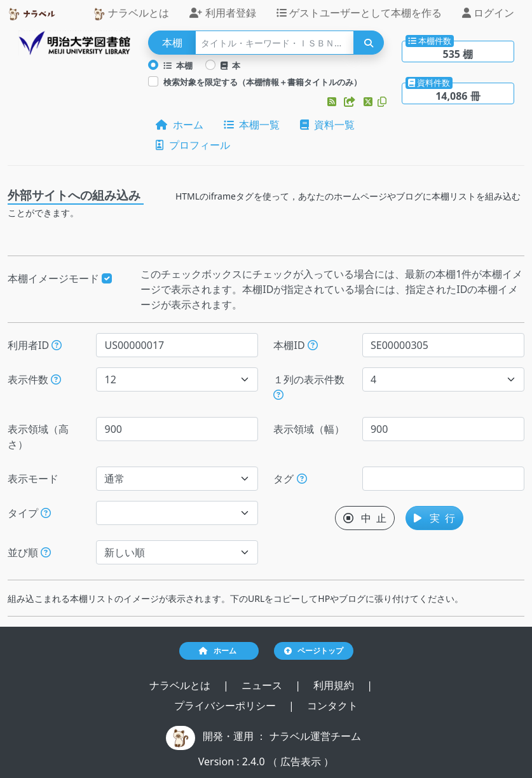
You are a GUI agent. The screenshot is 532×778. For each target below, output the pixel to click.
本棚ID (295, 345)
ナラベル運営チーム (315, 736)
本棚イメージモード (60, 278)
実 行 (434, 518)
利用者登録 (222, 13)
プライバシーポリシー (226, 706)
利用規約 (335, 685)
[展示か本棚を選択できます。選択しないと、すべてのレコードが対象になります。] (46, 513)
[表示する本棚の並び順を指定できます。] (46, 552)
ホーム (179, 125)
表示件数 (34, 379)
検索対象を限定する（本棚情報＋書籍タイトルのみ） (263, 82)
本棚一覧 (252, 125)
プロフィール (193, 145)
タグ (290, 479)
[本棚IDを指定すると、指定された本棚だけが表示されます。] (313, 345)
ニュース (263, 685)
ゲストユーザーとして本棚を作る (359, 13)
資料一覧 (327, 125)
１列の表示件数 (309, 386)
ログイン (488, 13)
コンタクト (332, 706)
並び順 (29, 552)
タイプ (29, 513)
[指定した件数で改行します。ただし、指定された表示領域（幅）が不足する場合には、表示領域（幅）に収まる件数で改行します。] (278, 395)
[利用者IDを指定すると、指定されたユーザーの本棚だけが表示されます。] (57, 345)
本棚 (178, 65)
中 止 (365, 518)
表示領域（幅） (309, 429)
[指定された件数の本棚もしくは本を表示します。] (56, 379)
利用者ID (35, 345)
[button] (333, 102)
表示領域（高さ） (38, 437)
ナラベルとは (131, 13)
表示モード (33, 479)
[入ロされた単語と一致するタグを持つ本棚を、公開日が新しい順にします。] (302, 479)
